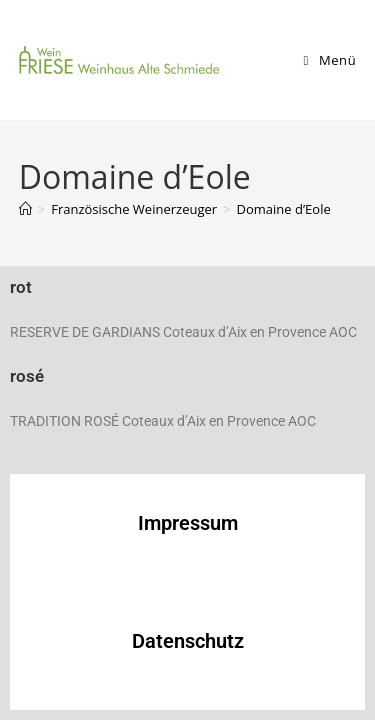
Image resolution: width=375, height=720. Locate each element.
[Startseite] (25, 209)
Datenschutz (188, 641)
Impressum (188, 523)
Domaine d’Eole (284, 209)
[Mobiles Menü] (330, 60)
